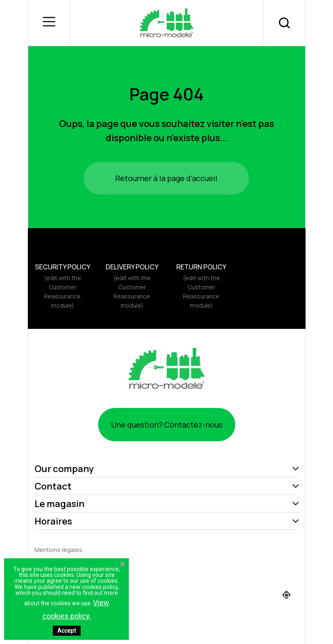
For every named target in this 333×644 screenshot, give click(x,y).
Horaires (53, 521)
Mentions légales (58, 550)
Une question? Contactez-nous (167, 425)
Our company (64, 469)
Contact (53, 486)
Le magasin (59, 504)
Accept (67, 631)
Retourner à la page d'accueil (166, 178)
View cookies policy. (76, 609)
